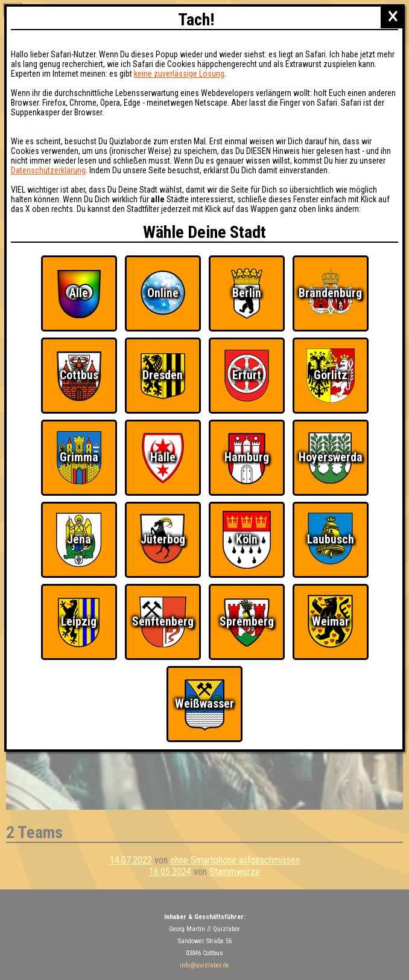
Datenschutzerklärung (48, 170)
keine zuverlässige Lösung (179, 74)
